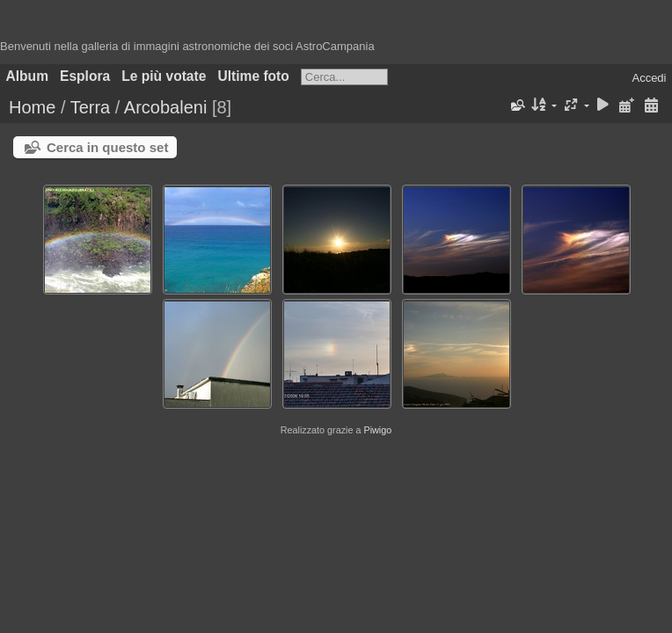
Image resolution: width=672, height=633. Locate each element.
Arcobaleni (166, 107)
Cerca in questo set (107, 147)
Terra (91, 107)
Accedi (649, 78)
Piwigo (377, 430)
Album (28, 76)
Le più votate (164, 76)
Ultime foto (253, 76)
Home (32, 107)
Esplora (85, 76)
